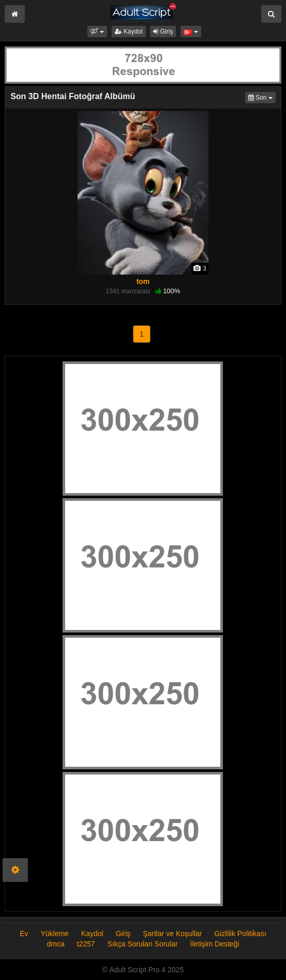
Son (262, 97)
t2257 (86, 944)
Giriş (163, 31)
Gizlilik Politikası (240, 934)
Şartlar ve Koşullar (172, 934)
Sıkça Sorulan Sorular (144, 944)
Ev (24, 934)
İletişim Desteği (215, 944)
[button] (97, 31)
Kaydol (129, 31)
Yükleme (54, 934)
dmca (55, 944)
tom (143, 281)
